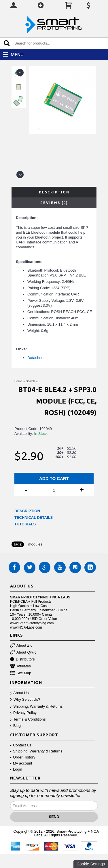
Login (16, 769)
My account (21, 763)
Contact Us (21, 745)
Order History (23, 757)
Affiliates (20, 666)
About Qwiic (23, 653)
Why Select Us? (25, 700)
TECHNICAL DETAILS (34, 517)
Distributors (22, 659)
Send (54, 817)
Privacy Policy (23, 713)
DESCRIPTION (27, 511)
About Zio (21, 646)
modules (35, 544)
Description (54, 192)
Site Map (21, 673)
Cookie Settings (91, 864)
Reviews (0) (54, 203)
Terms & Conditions (28, 720)
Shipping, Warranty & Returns (36, 707)
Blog (15, 726)
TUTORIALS (25, 524)
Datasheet (36, 358)
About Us (19, 693)
